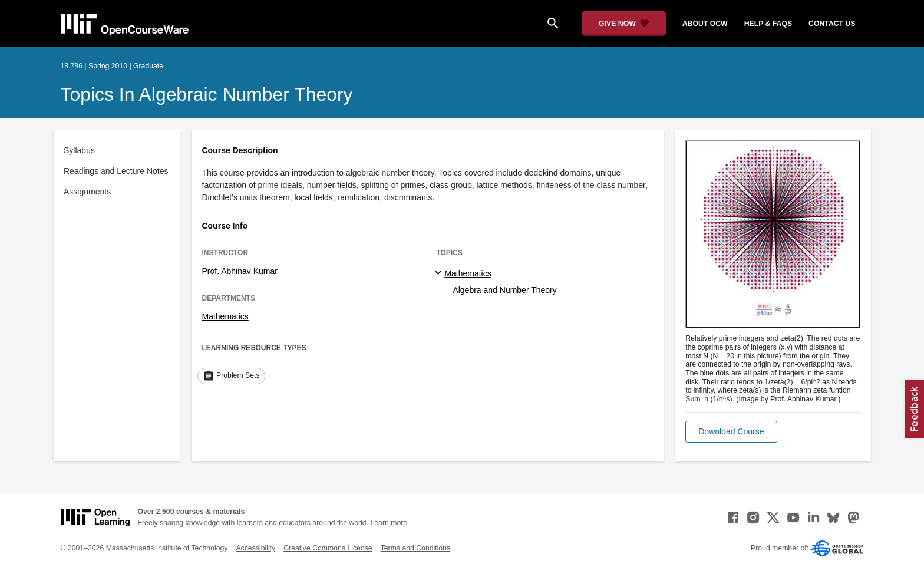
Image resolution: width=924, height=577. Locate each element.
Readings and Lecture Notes (116, 171)
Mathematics (225, 316)
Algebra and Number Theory (504, 290)
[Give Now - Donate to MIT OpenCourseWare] (624, 24)
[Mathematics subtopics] (440, 273)
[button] (731, 432)
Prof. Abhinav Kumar (240, 271)
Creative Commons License (328, 548)
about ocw (705, 24)
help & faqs (768, 24)
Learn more (389, 523)
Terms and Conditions (415, 548)
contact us (832, 24)
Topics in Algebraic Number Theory (207, 94)
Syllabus (79, 150)
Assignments (87, 192)
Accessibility (255, 548)
